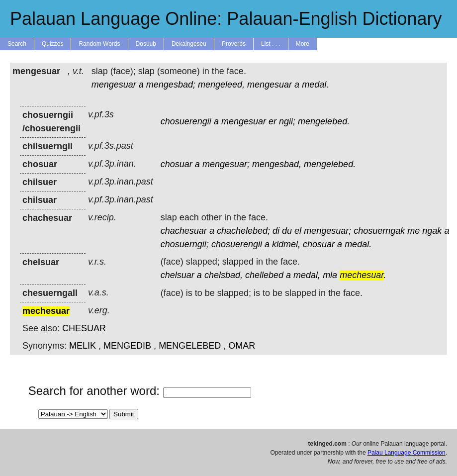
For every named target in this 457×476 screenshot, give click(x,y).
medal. (315, 85)
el (298, 231)
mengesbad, (277, 164)
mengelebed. (324, 121)
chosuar (177, 164)
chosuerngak (379, 231)
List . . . (271, 44)
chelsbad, (224, 275)
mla (330, 275)
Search (17, 44)
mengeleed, (221, 85)
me (413, 231)
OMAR (242, 346)
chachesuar (184, 231)
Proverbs (234, 44)
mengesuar (114, 85)
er (273, 121)
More (303, 44)
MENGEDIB (127, 346)
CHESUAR (84, 328)
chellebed (264, 275)
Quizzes (52, 44)
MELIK (83, 346)
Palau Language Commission (407, 453)
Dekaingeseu (189, 44)
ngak (432, 231)
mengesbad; (171, 85)
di (276, 231)
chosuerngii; (185, 244)
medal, (307, 275)
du (287, 231)
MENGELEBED (190, 346)
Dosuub (146, 44)
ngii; (287, 121)
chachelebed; (243, 231)
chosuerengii (186, 121)
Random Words (99, 44)
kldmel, (286, 244)
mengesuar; (226, 164)
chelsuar (178, 275)
